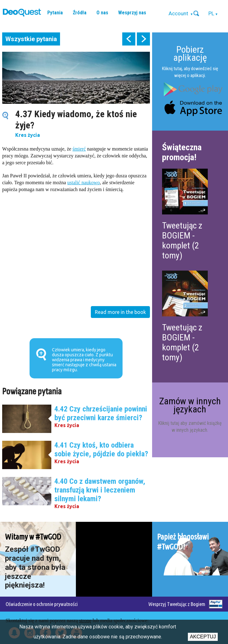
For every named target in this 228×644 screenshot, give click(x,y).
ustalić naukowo (83, 183)
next (143, 39)
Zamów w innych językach (190, 405)
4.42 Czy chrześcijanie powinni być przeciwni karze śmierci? (101, 413)
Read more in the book (120, 312)
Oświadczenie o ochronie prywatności (42, 604)
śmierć (79, 149)
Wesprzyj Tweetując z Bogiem (177, 604)
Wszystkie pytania (31, 39)
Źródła (80, 13)
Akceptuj (203, 637)
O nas (102, 13)
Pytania (55, 13)
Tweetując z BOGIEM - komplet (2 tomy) (182, 240)
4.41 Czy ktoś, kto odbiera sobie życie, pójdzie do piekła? (101, 449)
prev (129, 39)
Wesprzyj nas (132, 13)
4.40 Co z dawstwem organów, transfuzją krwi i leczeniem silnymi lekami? (100, 490)
